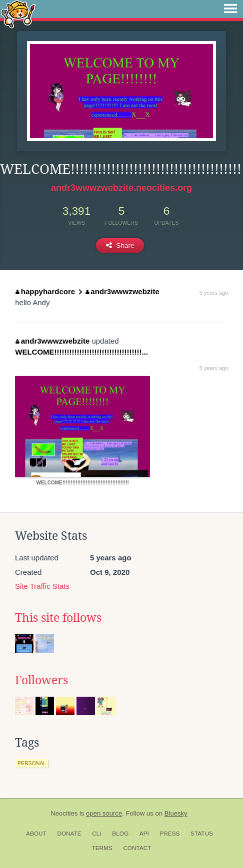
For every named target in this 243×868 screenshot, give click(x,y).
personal (32, 763)
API (144, 834)
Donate (69, 834)
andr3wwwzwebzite (122, 291)
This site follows (58, 618)
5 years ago (214, 293)
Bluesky (176, 813)
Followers (41, 680)
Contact (137, 848)
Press (169, 834)
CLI (96, 834)
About (36, 834)
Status (202, 834)
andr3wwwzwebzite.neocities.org (121, 188)
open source (104, 813)
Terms (102, 848)
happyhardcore (45, 291)
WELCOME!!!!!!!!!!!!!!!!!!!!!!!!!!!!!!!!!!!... (81, 352)
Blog (120, 834)
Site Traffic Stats (42, 586)
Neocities (64, 813)
